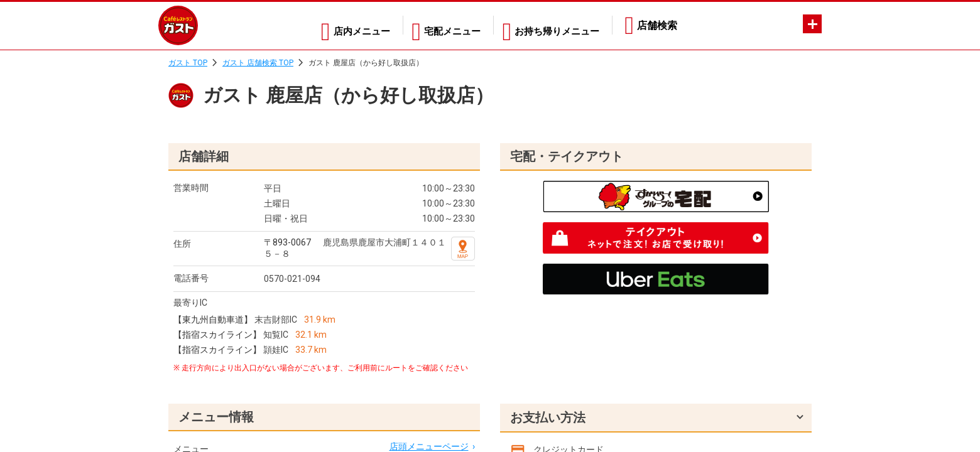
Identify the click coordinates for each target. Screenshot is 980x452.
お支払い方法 (548, 417)
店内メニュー (344, 25)
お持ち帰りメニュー (554, 25)
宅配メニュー (442, 25)
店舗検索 (657, 25)
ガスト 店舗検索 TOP (258, 63)
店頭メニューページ (429, 446)
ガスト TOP (188, 63)
